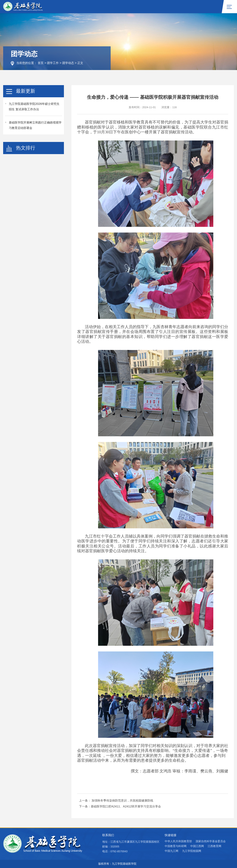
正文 (80, 63)
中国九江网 (172, 851)
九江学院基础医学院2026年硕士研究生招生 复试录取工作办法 (34, 107)
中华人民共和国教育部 (178, 841)
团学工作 (53, 63)
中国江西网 (197, 846)
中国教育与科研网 (176, 846)
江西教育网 (214, 846)
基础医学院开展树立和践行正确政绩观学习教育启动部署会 (35, 125)
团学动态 (68, 63)
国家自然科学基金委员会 (211, 841)
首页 (41, 63)
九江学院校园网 (192, 851)
